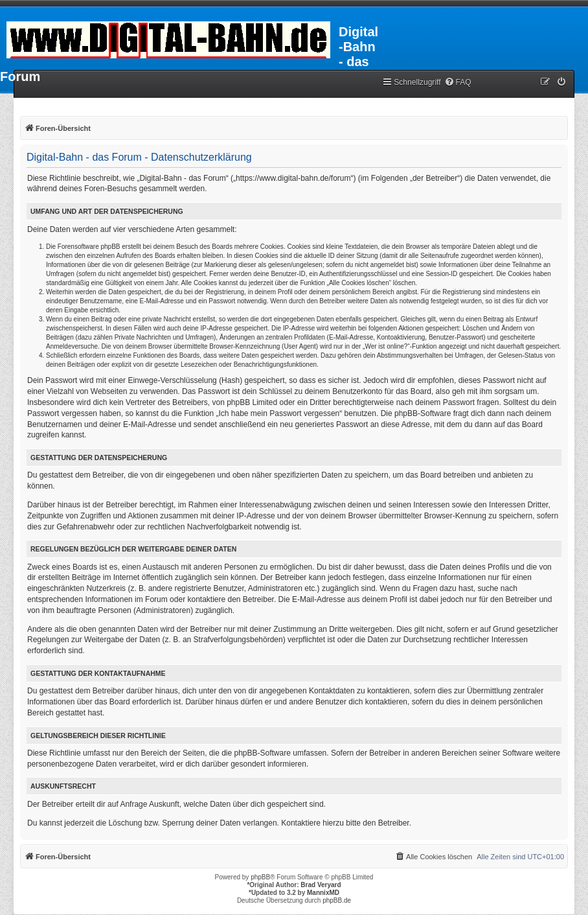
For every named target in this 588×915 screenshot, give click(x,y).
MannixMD (323, 893)
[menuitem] (458, 83)
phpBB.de (337, 900)
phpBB (260, 877)
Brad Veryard (321, 885)
